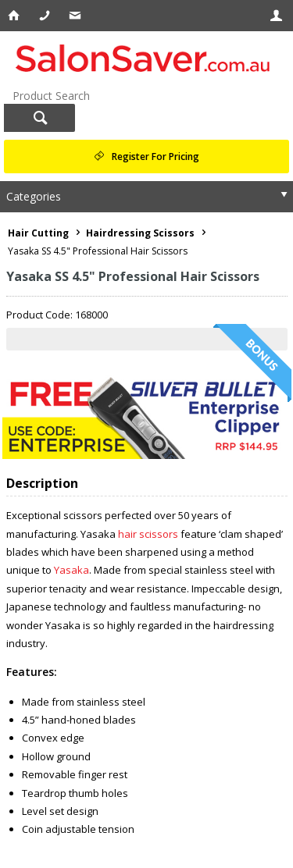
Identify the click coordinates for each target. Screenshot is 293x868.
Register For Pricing (155, 157)
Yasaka (71, 570)
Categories (34, 196)
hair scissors (148, 534)
